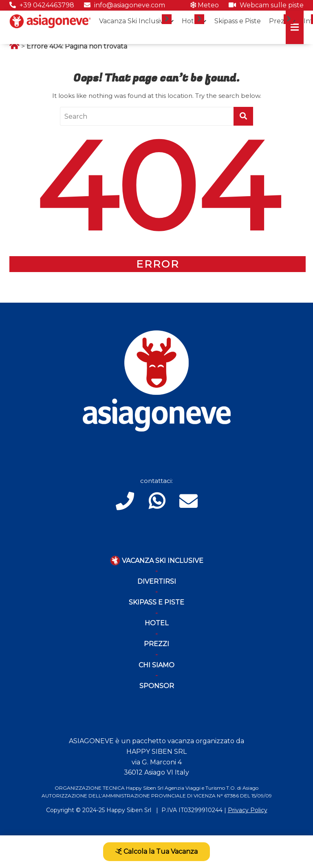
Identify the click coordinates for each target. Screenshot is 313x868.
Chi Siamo (156, 665)
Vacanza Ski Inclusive (133, 21)
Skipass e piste (156, 602)
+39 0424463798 (42, 5)
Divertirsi (157, 581)
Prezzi (279, 21)
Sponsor (157, 686)
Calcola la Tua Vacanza (156, 851)
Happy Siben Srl (129, 810)
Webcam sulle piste (266, 5)
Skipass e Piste (238, 21)
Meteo (205, 5)
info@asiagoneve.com (125, 5)
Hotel (191, 21)
